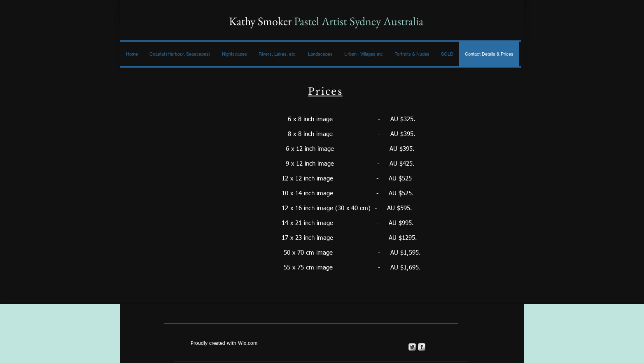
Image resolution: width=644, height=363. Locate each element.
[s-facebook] (422, 347)
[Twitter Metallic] (412, 347)
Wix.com (248, 344)
